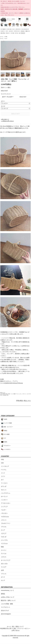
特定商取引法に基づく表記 (8, 628)
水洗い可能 (3, 33)
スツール (16, 33)
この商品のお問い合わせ (7, 121)
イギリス (4, 557)
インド (3, 473)
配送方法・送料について (8, 600)
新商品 (3, 594)
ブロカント (8, 33)
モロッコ (4, 490)
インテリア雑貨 (8, 423)
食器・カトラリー (8, 427)
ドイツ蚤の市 (3, 29)
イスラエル (4, 543)
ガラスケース (18, 29)
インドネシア (5, 466)
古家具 (5, 442)
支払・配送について (18, 627)
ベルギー (4, 510)
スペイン (4, 550)
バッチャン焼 (9, 29)
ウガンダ (4, 537)
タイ (2, 480)
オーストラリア (6, 560)
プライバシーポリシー (24, 628)
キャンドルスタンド (25, 29)
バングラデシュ (6, 493)
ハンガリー (4, 500)
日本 (2, 463)
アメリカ (4, 554)
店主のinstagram (6, 614)
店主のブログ (5, 611)
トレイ (13, 29)
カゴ (6, 38)
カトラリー (11, 31)
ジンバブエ (4, 540)
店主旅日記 (23, 33)
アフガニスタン (6, 503)
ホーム (2, 37)
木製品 (5, 431)
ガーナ (3, 577)
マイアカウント (6, 607)
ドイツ (3, 476)
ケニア (3, 530)
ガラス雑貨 (7, 434)
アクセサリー (7, 446)
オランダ (4, 486)
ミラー (7, 31)
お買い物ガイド (5, 119)
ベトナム (4, 470)
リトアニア (4, 507)
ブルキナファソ (6, 523)
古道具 (5, 419)
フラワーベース (17, 31)
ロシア (3, 580)
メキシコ (4, 520)
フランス (4, 574)
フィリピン (4, 483)
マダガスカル (5, 517)
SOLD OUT (15, 114)
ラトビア (4, 567)
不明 (6, 37)
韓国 (2, 547)
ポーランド (4, 496)
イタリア (4, 533)
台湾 (2, 570)
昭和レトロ (28, 31)
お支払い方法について (8, 597)
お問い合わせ (16, 630)
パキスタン (4, 513)
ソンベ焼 (12, 33)
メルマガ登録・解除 (7, 604)
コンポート (3, 31)
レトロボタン (7, 449)
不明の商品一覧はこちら (23, 401)
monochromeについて (7, 590)
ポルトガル (4, 564)
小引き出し (23, 31)
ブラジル (4, 527)
